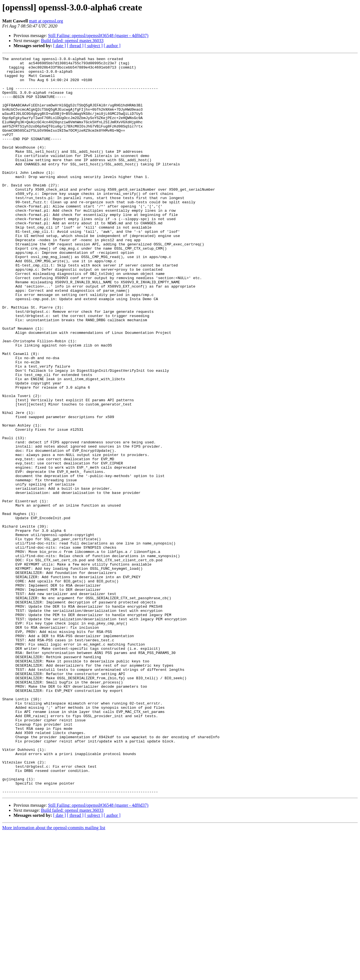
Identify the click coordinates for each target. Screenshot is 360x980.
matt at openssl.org (46, 21)
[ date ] (59, 46)
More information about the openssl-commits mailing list (54, 975)
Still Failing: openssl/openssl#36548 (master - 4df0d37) (98, 36)
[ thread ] (75, 46)
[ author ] (112, 46)
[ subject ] (94, 46)
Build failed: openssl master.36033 (72, 41)
